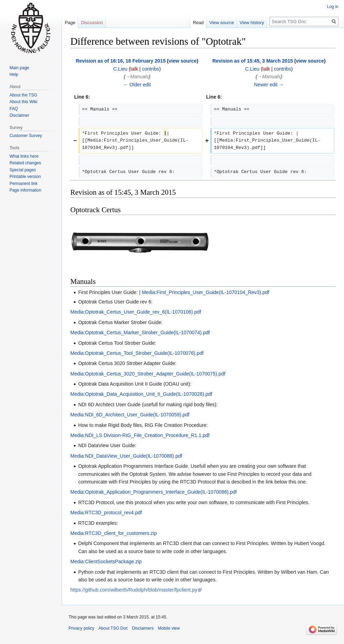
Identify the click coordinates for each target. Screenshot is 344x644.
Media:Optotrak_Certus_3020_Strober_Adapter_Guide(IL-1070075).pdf (148, 374)
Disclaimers (143, 628)
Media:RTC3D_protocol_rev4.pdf (106, 513)
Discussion (92, 23)
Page (70, 23)
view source (183, 61)
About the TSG (23, 95)
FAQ (14, 109)
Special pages (23, 170)
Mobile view (169, 628)
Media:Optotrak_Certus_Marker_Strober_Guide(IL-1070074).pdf (140, 332)
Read (198, 23)
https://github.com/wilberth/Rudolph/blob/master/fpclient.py (134, 590)
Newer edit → (269, 85)
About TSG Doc (113, 628)
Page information (25, 190)
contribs (151, 69)
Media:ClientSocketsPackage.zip (106, 561)
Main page (19, 68)
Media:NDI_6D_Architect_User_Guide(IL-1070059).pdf (130, 415)
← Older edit (137, 85)
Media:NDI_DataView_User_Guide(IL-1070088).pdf (126, 456)
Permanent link (23, 184)
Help (14, 74)
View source (222, 23)
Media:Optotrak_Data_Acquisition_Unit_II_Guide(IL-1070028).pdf (141, 394)
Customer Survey (26, 136)
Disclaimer (19, 115)
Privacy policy (81, 628)
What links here (24, 156)
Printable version (25, 177)
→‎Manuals (137, 77)
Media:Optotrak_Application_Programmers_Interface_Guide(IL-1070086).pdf (154, 492)
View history (252, 23)
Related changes (25, 163)
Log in (333, 7)
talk (134, 69)
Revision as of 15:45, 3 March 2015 (253, 61)
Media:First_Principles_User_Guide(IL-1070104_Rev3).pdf (205, 292)
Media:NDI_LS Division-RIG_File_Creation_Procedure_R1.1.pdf (140, 435)
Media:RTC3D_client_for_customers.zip (114, 533)
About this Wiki (23, 102)
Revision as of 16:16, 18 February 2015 (121, 61)
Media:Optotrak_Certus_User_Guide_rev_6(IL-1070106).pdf (136, 312)
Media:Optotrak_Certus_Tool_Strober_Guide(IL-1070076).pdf (137, 353)
